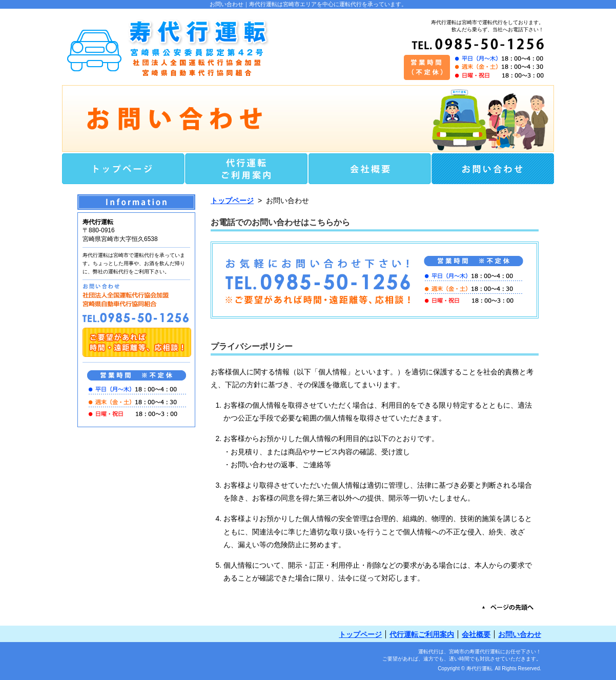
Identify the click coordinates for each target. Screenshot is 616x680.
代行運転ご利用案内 (422, 634)
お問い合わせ (520, 634)
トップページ (232, 201)
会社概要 (476, 634)
